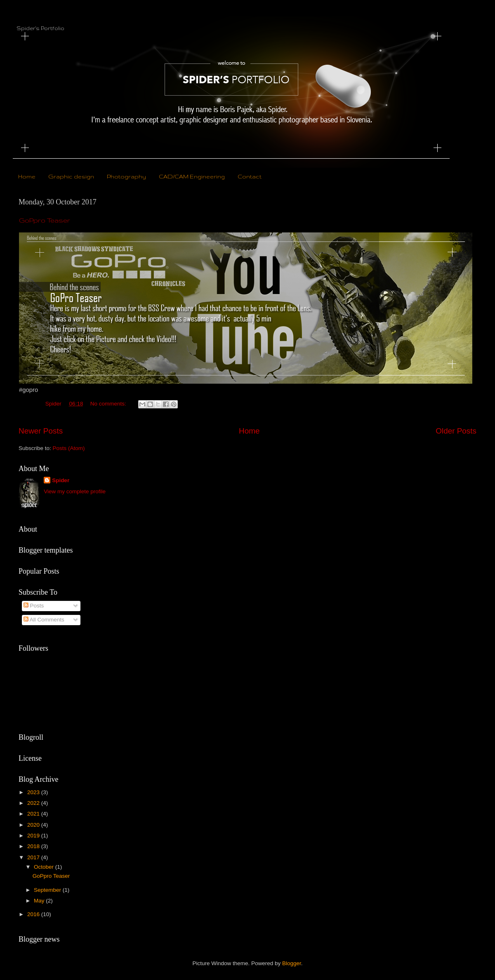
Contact (250, 176)
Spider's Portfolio (40, 28)
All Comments (44, 620)
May (40, 901)
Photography (126, 176)
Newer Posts (41, 431)
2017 (34, 857)
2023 (34, 792)
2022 (34, 803)
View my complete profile (75, 491)
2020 (34, 825)
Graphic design (71, 176)
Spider (61, 480)
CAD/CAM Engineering (192, 176)
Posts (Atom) (69, 448)
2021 (34, 814)
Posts (34, 606)
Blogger (292, 963)
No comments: (109, 404)
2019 (34, 836)
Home (27, 176)
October (45, 867)
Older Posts (456, 431)
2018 (34, 846)
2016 (34, 914)
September (48, 890)
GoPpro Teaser (45, 220)
